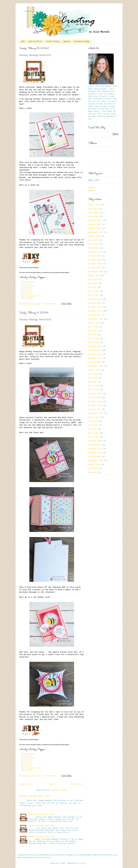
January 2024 (94, 224)
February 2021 (95, 346)
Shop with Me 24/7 (35, 41)
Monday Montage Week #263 (41, 837)
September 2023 (96, 232)
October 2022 (94, 268)
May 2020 (92, 382)
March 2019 (93, 437)
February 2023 (95, 252)
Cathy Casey (27, 284)
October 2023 (94, 228)
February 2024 (95, 221)
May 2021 (92, 335)
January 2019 (94, 445)
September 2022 (96, 272)
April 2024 (93, 213)
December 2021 (95, 307)
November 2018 (95, 453)
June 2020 (93, 378)
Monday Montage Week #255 (35, 55)
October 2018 (94, 457)
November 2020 (95, 358)
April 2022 (93, 291)
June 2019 (93, 425)
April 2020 (93, 386)
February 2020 (95, 394)
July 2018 (93, 469)
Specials (67, 41)
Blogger (83, 863)
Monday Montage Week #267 (34, 796)
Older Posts (77, 784)
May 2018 (92, 472)
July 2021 (93, 327)
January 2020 (94, 398)
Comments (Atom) (59, 790)
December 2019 (95, 402)
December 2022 (95, 260)
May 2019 (92, 429)
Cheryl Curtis (27, 288)
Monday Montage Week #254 (35, 319)
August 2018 (94, 465)
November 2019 (95, 406)
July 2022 (93, 280)
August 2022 (94, 276)
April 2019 (93, 433)
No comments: (51, 304)
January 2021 (94, 350)
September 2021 (96, 319)
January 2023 (94, 256)
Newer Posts (27, 784)
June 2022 (93, 284)
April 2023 (93, 244)
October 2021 (94, 315)
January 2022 (94, 303)
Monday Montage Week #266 (41, 826)
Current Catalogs (53, 41)
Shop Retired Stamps (82, 41)
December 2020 (95, 354)
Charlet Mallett (28, 286)
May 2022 (92, 287)
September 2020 (96, 366)
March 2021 (93, 343)
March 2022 (93, 295)
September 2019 (96, 413)
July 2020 (93, 374)
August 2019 (94, 417)
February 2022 (95, 299)
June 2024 (93, 209)
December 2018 (95, 449)
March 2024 (93, 217)
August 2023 (94, 236)
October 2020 (94, 362)
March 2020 (93, 390)
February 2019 (95, 441)
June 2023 (93, 240)
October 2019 (94, 409)
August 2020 (94, 370)
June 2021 (93, 331)
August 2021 (94, 323)
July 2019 (93, 421)
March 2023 (93, 248)
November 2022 (95, 264)
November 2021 (95, 311)
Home (23, 41)
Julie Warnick (28, 296)
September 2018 (96, 461)
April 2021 (93, 339)
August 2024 (94, 205)
